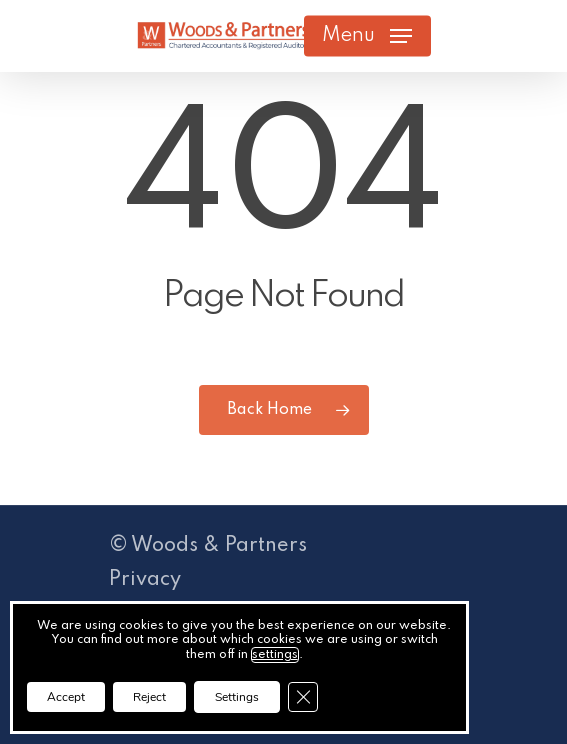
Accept (66, 697)
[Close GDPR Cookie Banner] (303, 697)
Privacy (145, 580)
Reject (149, 697)
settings (275, 655)
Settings (237, 697)
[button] (367, 36)
